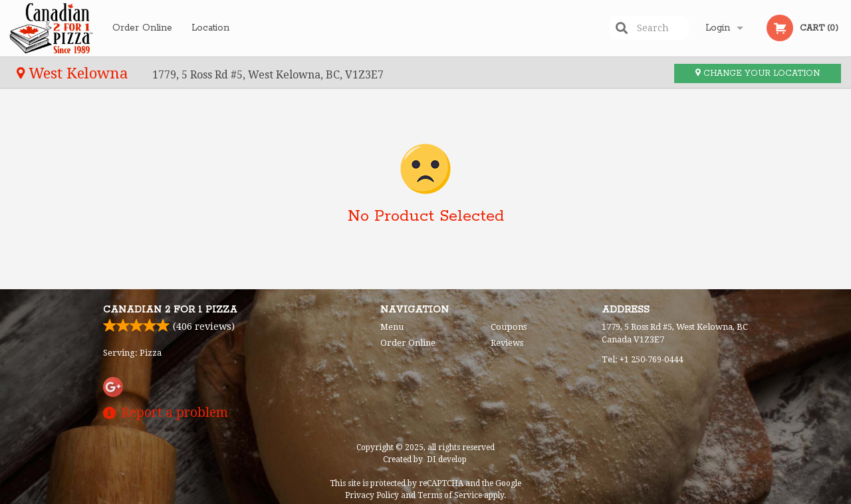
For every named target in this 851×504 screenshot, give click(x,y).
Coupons (509, 327)
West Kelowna (74, 73)
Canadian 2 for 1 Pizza (170, 310)
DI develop (447, 459)
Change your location (758, 73)
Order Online (142, 28)
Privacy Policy (372, 495)
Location (210, 28)
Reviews (507, 343)
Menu (392, 327)
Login (718, 28)
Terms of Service (450, 495)
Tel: (642, 359)
